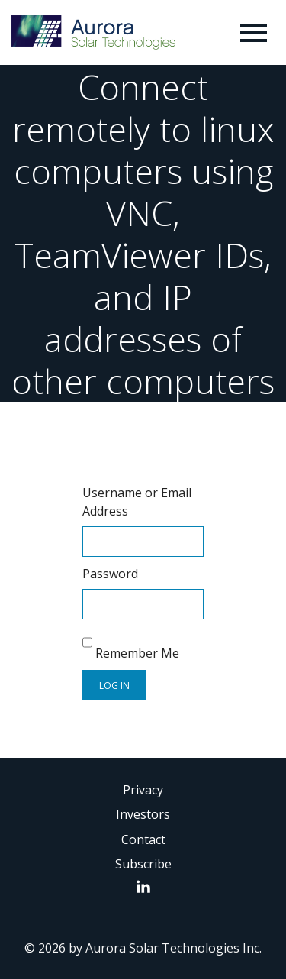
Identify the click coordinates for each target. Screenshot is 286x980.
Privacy (143, 790)
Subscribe (143, 864)
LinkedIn (147, 886)
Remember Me (131, 644)
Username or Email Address (137, 502)
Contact (143, 839)
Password (110, 574)
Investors (143, 814)
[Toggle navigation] (254, 32)
